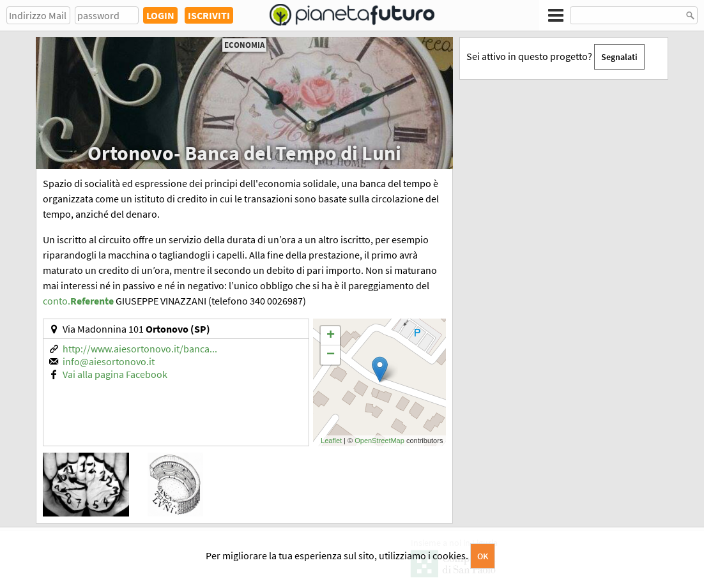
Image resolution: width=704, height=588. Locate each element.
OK (483, 556)
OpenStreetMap (379, 441)
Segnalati (619, 57)
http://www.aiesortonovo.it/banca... (140, 349)
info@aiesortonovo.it (109, 361)
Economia (244, 45)
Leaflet (331, 441)
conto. (78, 301)
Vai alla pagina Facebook (115, 374)
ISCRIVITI (209, 15)
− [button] (331, 355)
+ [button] (331, 336)
